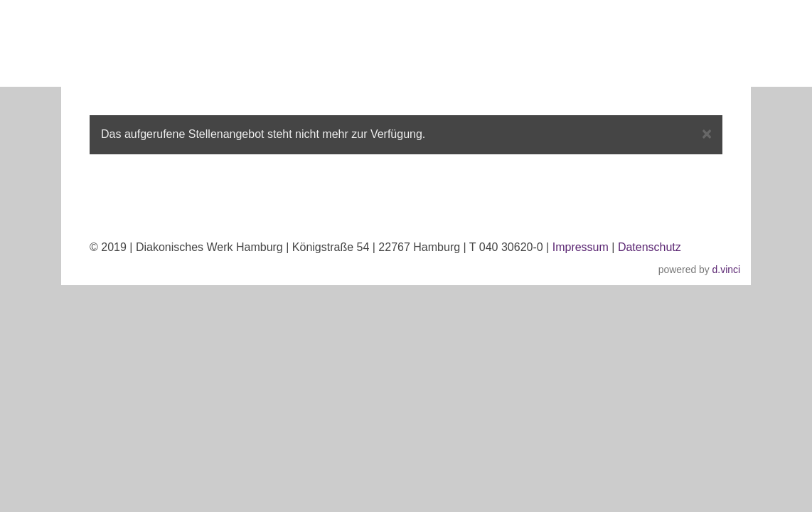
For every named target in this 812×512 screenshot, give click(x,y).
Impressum (581, 247)
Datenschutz (650, 247)
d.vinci (726, 270)
